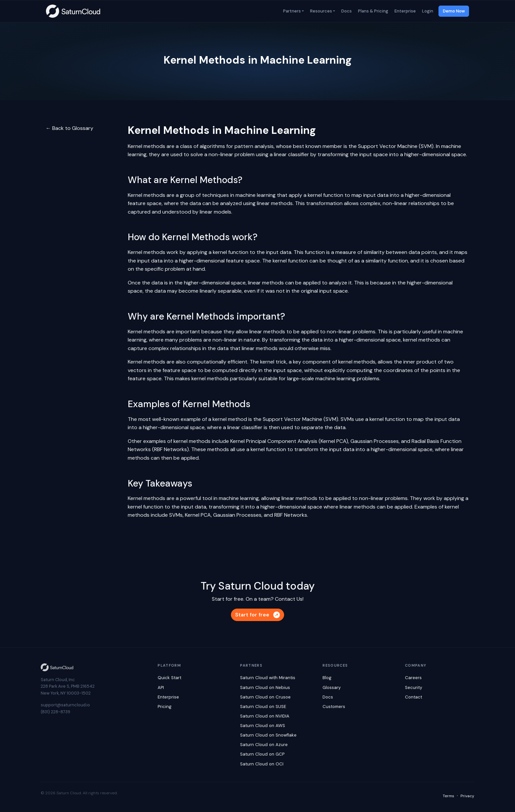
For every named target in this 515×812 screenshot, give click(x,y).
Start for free (257, 615)
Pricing (165, 707)
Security (414, 687)
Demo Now (454, 11)
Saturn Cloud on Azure (264, 745)
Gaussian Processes (375, 441)
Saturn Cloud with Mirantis (268, 678)
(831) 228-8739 (56, 712)
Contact (414, 697)
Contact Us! (289, 599)
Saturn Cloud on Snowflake (268, 735)
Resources (321, 11)
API (161, 687)
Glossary (332, 687)
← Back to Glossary (69, 128)
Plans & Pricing (373, 11)
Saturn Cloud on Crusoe (265, 697)
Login (427, 11)
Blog (327, 678)
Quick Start (169, 678)
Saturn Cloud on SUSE (263, 707)
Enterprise (405, 11)
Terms (448, 796)
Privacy (467, 796)
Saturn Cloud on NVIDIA (265, 716)
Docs (346, 11)
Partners (291, 11)
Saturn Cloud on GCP (262, 754)
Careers (413, 678)
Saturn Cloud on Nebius (265, 687)
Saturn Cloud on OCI (262, 764)
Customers (334, 707)
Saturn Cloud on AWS (263, 726)
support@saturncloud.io (65, 705)
